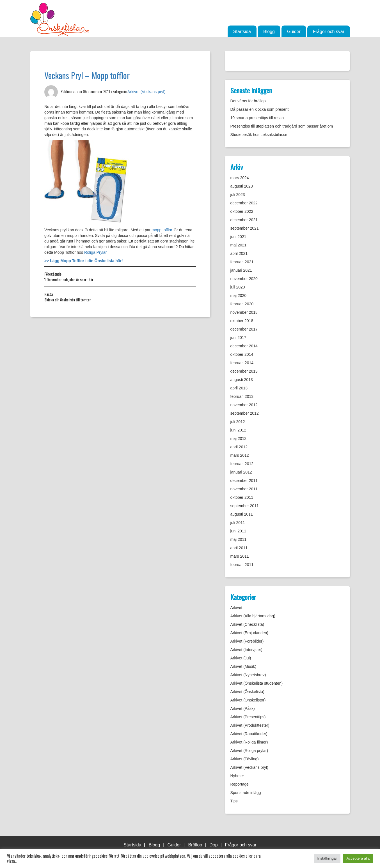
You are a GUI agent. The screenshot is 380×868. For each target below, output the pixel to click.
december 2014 (244, 346)
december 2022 (244, 203)
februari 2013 (242, 396)
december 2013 (244, 371)
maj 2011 (239, 539)
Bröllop (195, 845)
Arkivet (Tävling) (245, 759)
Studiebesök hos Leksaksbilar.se (259, 135)
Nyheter (237, 776)
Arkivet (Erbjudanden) (249, 633)
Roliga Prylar (95, 252)
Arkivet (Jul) (241, 658)
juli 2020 (238, 287)
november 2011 (244, 489)
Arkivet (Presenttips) (248, 717)
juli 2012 (238, 422)
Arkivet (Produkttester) (250, 725)
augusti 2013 (242, 380)
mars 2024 (240, 178)
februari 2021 (242, 262)
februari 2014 (242, 363)
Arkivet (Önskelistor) (248, 700)
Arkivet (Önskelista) (247, 692)
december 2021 (244, 220)
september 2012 (245, 413)
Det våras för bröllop (248, 101)
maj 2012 (239, 438)
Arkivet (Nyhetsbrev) (248, 675)
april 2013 (239, 388)
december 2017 (244, 329)
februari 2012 (242, 464)
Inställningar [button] (327, 858)
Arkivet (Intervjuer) (246, 650)
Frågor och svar (329, 32)
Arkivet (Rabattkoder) (249, 734)
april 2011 (239, 548)
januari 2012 (241, 472)
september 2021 (245, 228)
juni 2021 (238, 237)
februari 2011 (242, 565)
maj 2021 (239, 245)
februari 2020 (242, 304)
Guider (294, 32)
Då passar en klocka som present (260, 109)
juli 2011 (238, 523)
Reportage (240, 784)
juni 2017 (238, 338)
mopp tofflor (162, 230)
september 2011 (245, 506)
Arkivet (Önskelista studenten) (257, 683)
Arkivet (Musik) (243, 666)
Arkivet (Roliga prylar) (249, 751)
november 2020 (244, 279)
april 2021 (239, 253)
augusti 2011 (242, 514)
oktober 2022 (242, 211)
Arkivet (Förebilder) (247, 641)
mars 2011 (240, 556)
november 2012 (244, 405)
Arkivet (236, 608)
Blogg (269, 32)
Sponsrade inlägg (246, 793)
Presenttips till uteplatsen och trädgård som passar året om (282, 126)
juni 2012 (238, 430)
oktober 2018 (242, 321)
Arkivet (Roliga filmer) (249, 742)
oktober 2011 (242, 497)
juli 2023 (238, 195)
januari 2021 (241, 270)
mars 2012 (240, 455)
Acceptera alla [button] (358, 858)
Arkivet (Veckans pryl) (146, 92)
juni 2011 (238, 531)
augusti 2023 (242, 186)
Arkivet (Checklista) (247, 624)
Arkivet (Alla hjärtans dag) (253, 616)
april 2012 (239, 447)
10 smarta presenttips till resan (257, 118)
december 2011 (244, 481)
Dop (213, 845)
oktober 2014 (242, 354)
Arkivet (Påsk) (243, 708)
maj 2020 (239, 296)
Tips (234, 801)
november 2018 (244, 312)
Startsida (242, 32)
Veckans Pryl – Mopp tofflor (87, 75)
